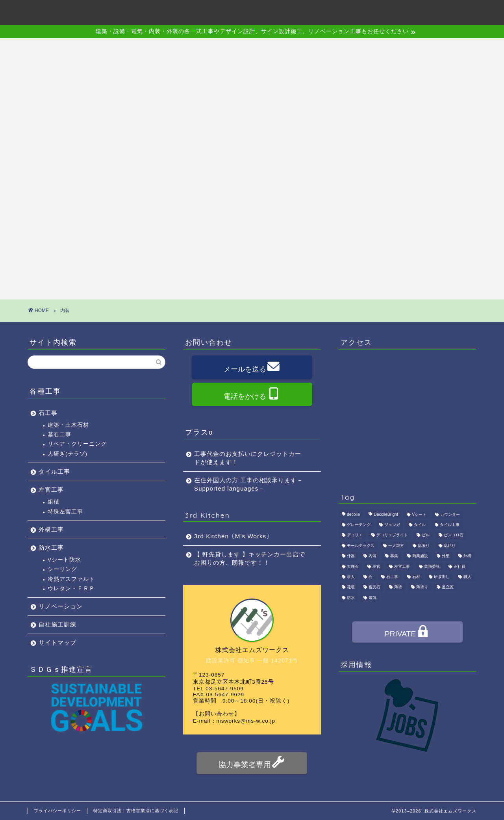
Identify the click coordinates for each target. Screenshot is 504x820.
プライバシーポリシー (57, 811)
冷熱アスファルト (71, 579)
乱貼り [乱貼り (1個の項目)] (450, 546)
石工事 (48, 413)
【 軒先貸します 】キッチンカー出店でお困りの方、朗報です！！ (250, 558)
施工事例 (293, 12)
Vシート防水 (64, 560)
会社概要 (203, 12)
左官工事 (51, 490)
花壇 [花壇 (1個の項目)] (351, 587)
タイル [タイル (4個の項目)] (420, 525)
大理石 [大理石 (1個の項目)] (353, 566)
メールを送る (252, 368)
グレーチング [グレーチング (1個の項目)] (359, 525)
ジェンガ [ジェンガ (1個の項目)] (392, 525)
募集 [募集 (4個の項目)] (394, 556)
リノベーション (61, 606)
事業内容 (248, 12)
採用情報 (383, 12)
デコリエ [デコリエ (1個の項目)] (355, 535)
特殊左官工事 (65, 512)
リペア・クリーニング (77, 444)
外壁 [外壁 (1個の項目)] (446, 556)
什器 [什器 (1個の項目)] (351, 556)
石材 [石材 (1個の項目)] (416, 577)
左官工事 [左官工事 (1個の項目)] (402, 566)
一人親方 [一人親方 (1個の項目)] (396, 546)
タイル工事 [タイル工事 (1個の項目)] (450, 525)
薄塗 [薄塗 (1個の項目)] (398, 587)
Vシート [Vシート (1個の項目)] (419, 514)
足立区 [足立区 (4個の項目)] (448, 587)
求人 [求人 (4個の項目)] (351, 577)
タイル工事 (54, 471)
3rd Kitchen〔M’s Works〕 (233, 536)
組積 (54, 502)
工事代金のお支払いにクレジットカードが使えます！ (248, 458)
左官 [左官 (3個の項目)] (376, 566)
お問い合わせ (434, 12)
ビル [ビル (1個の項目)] (426, 535)
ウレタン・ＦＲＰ (71, 589)
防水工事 (51, 548)
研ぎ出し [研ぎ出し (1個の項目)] (442, 577)
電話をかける (252, 395)
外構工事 (51, 529)
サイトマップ (57, 642)
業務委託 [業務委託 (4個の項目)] (432, 566)
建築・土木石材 (68, 425)
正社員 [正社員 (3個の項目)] (460, 566)
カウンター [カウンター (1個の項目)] (450, 514)
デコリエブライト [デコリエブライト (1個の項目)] (392, 535)
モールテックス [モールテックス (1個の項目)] (361, 546)
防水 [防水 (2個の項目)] (351, 598)
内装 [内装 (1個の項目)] (372, 556)
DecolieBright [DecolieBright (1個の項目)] (386, 514)
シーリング (62, 569)
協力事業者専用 (251, 763)
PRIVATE (407, 633)
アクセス (338, 12)
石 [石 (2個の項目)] (371, 577)
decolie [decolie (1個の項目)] (353, 514)
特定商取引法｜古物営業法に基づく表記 (136, 811)
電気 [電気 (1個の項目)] (372, 598)
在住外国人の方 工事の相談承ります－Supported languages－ (249, 484)
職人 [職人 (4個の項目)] (467, 577)
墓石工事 (59, 434)
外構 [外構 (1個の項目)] (467, 556)
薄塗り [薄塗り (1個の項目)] (422, 587)
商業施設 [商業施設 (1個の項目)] (420, 556)
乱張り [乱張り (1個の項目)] (424, 546)
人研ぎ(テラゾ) (68, 454)
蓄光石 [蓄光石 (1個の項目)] (374, 587)
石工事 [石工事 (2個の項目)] (392, 577)
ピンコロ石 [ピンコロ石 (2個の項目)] (454, 535)
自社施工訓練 (57, 624)
